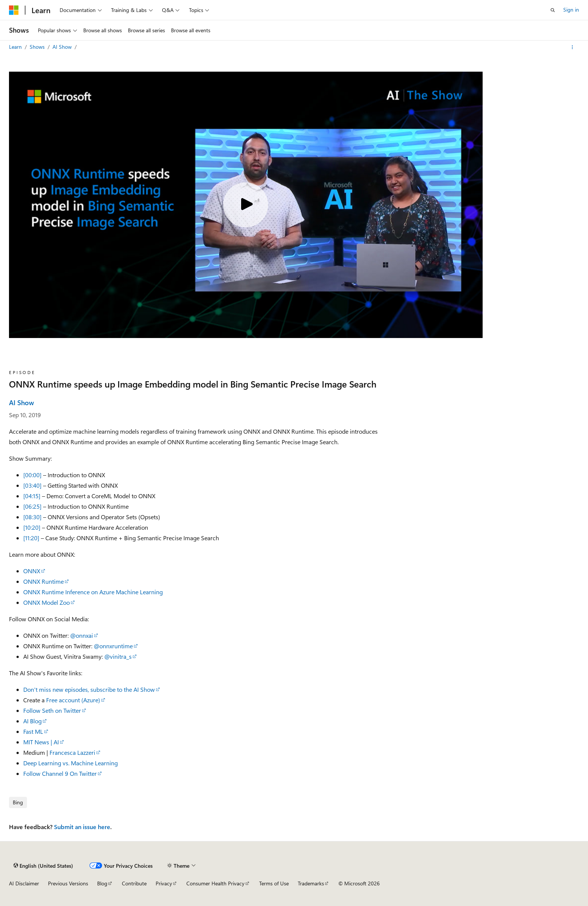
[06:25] (32, 506)
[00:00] (32, 475)
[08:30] (32, 517)
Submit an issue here (82, 827)
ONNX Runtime (43, 581)
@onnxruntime (113, 646)
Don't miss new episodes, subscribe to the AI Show (89, 689)
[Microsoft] (14, 10)
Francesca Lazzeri (72, 752)
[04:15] (32, 496)
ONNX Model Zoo (46, 602)
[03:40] (32, 485)
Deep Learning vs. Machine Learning (70, 763)
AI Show (63, 47)
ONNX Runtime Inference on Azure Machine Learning (93, 592)
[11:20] (31, 538)
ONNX (32, 571)
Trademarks (311, 883)
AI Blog (32, 721)
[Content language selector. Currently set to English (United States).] (43, 865)
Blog (102, 883)
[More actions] (572, 47)
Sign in (571, 10)
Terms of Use (274, 883)
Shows (38, 47)
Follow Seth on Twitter (52, 710)
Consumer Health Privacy (215, 883)
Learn (16, 47)
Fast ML (33, 731)
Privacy (164, 883)
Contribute (134, 883)
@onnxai (82, 635)
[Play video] (246, 205)
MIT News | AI (41, 742)
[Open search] (553, 10)
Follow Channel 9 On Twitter (60, 773)
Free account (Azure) (73, 700)
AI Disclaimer (24, 883)
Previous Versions (68, 883)
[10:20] (32, 527)
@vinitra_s (118, 656)
